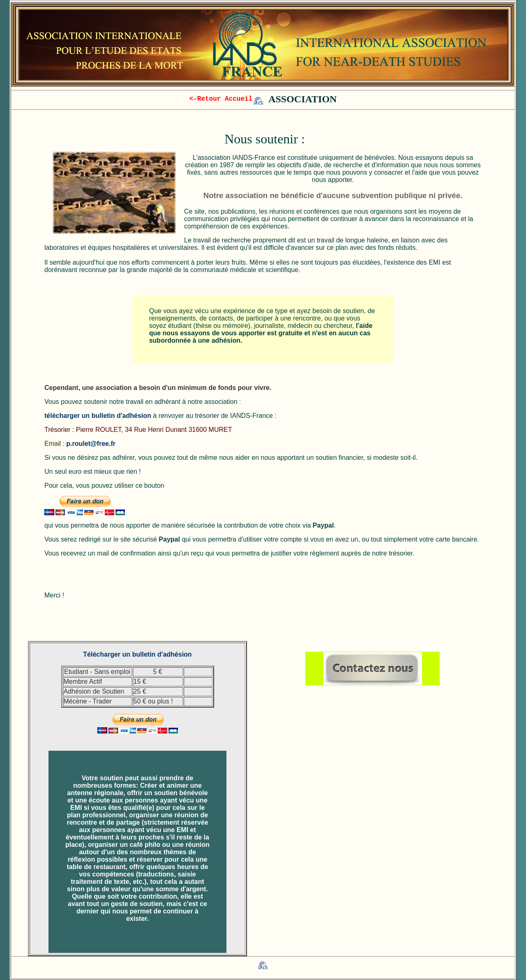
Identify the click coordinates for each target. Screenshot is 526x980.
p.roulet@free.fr (91, 444)
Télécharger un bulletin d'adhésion (137, 654)
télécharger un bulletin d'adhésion (98, 416)
